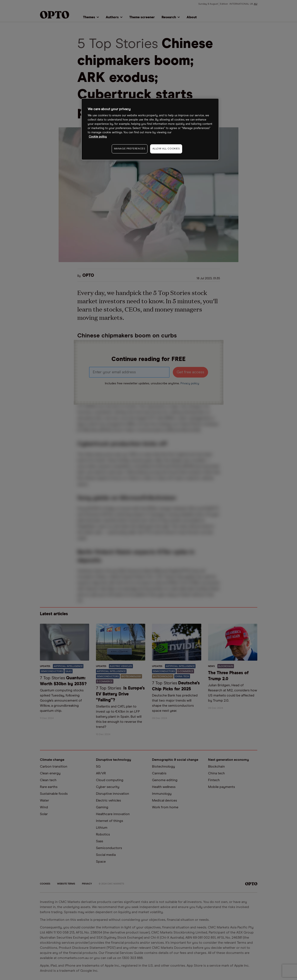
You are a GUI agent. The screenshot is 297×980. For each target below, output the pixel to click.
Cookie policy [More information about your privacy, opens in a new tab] (98, 137)
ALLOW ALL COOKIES (166, 149)
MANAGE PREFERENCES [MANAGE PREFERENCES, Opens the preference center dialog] (130, 149)
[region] (150, 129)
